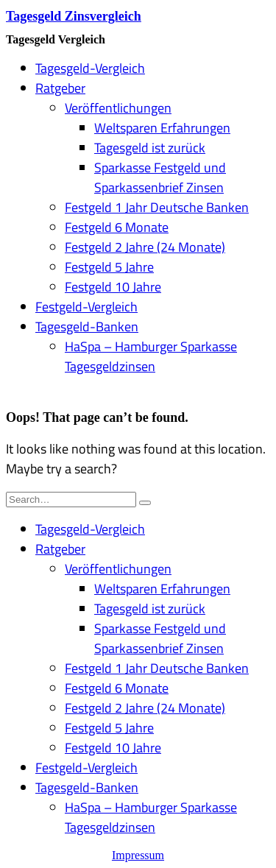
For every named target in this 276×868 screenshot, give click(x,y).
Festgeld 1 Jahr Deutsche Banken (157, 207)
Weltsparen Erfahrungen (162, 128)
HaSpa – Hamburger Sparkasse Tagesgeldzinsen (151, 356)
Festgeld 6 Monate (117, 227)
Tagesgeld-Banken (87, 327)
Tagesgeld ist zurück (150, 148)
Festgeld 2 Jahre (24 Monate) (145, 247)
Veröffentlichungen (118, 108)
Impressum (138, 855)
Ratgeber (60, 88)
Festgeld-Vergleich (86, 307)
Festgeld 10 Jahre (113, 287)
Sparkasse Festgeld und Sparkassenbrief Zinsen (160, 177)
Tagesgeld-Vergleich (90, 68)
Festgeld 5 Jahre (109, 267)
